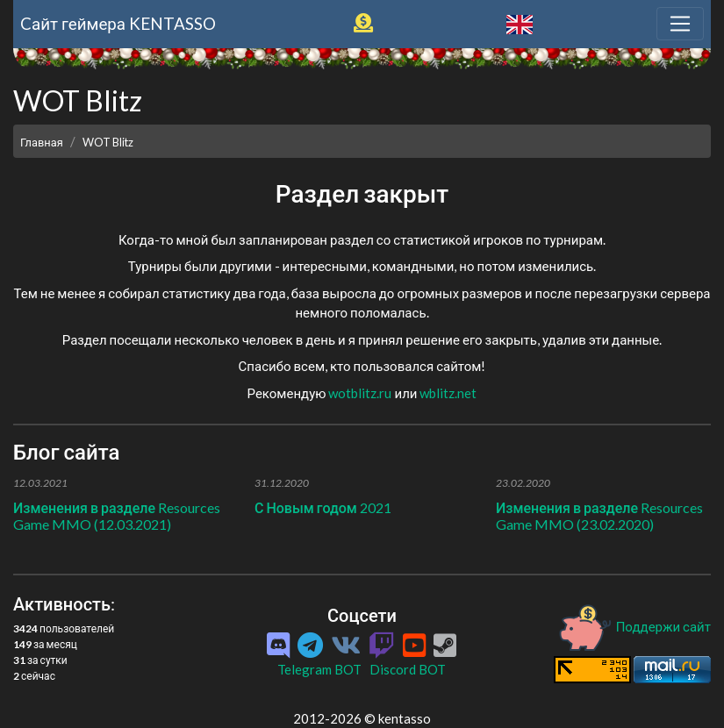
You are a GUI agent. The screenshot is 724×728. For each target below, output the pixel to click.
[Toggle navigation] (680, 24)
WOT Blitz (108, 142)
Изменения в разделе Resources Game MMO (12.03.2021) (117, 516)
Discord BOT (408, 669)
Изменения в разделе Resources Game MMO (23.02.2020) (599, 516)
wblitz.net (448, 393)
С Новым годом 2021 (323, 507)
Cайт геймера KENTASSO (118, 23)
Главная (42, 142)
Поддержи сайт (634, 626)
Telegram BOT (319, 669)
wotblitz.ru (360, 393)
